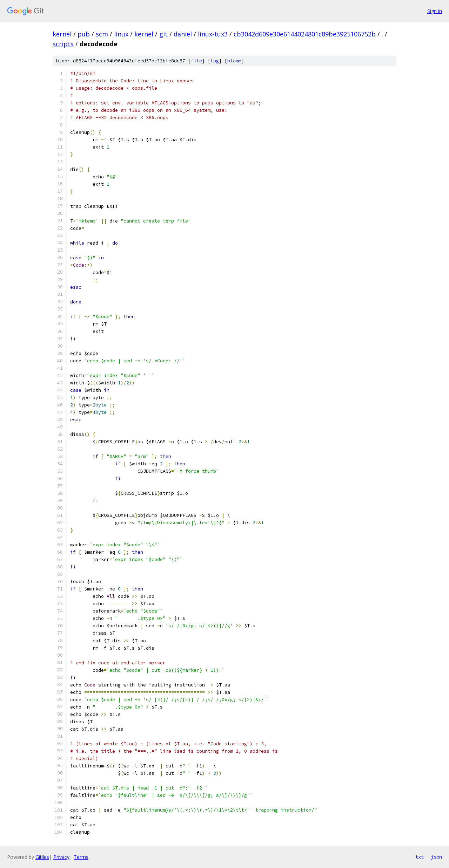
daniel (183, 34)
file (196, 61)
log (215, 61)
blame (234, 61)
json (436, 857)
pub (84, 34)
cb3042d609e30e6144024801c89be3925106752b (305, 34)
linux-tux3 (213, 34)
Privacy (61, 857)
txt (420, 857)
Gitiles (42, 857)
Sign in (435, 11)
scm (102, 34)
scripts (63, 44)
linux (121, 34)
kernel (62, 34)
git (163, 34)
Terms (81, 857)
